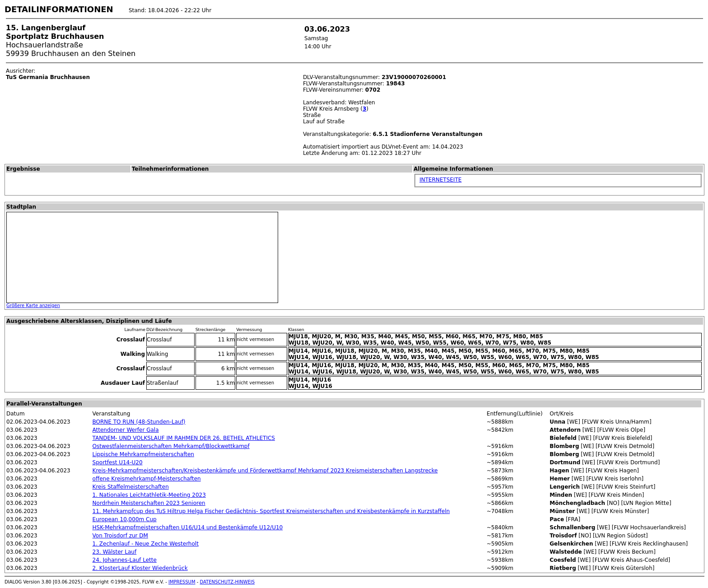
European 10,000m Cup (125, 519)
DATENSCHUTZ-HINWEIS (228, 582)
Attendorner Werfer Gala (126, 430)
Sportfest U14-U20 (118, 462)
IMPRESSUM (182, 582)
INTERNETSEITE (440, 180)
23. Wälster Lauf (115, 552)
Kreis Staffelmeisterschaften (131, 487)
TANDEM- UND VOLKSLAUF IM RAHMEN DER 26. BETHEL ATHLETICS (184, 438)
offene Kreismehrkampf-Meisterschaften (147, 479)
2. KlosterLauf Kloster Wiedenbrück (140, 568)
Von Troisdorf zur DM (120, 536)
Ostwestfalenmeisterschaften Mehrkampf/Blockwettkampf (171, 446)
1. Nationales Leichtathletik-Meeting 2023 (149, 495)
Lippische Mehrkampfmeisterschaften (143, 454)
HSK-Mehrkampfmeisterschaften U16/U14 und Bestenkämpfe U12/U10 (188, 527)
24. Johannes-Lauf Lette (125, 560)
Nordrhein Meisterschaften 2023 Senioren (149, 503)
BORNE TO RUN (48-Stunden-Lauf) (139, 422)
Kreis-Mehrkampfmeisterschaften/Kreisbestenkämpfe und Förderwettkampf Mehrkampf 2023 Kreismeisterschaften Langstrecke (265, 471)
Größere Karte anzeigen (33, 306)
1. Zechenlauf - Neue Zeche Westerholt (146, 544)
